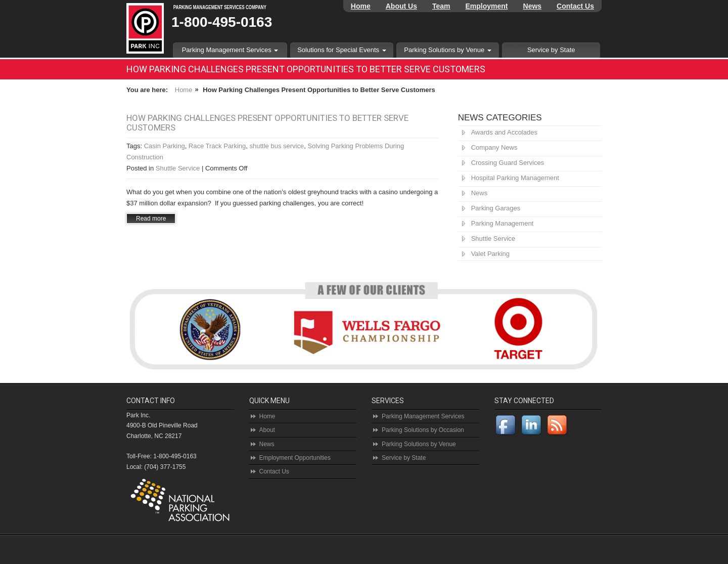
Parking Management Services (230, 50)
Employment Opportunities (295, 458)
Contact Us (575, 6)
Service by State (551, 50)
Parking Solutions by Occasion (423, 430)
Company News (494, 147)
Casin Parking (165, 146)
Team (441, 6)
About (267, 430)
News (533, 6)
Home (361, 6)
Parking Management (503, 223)
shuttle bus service (277, 146)
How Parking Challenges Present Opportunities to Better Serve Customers (267, 123)
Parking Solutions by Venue (448, 50)
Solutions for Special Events (342, 50)
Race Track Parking (217, 146)
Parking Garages (496, 208)
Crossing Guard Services (508, 163)
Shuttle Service (178, 168)
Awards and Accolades (504, 132)
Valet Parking (490, 254)
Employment (487, 6)
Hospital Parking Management (515, 178)
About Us (401, 6)
